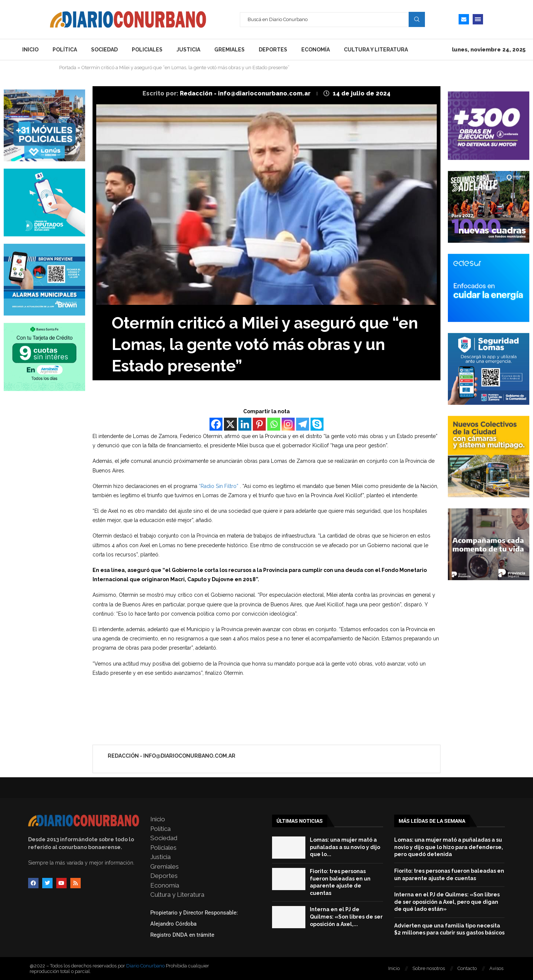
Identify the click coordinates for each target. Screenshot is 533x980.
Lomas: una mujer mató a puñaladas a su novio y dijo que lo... (345, 847)
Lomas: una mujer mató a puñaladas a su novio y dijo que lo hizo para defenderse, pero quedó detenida (449, 847)
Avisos (496, 968)
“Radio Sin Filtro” (219, 486)
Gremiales (229, 50)
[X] (230, 424)
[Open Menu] (478, 19)
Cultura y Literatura (376, 50)
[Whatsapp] (274, 424)
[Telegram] (303, 424)
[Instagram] (288, 424)
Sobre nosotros (429, 968)
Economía (316, 50)
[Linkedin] (245, 424)
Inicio (30, 50)
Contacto (467, 968)
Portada (68, 68)
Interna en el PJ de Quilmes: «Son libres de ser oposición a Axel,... (346, 917)
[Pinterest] (259, 424)
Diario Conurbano (145, 966)
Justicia (188, 50)
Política (65, 50)
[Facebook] (216, 424)
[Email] (464, 19)
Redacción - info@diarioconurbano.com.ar (246, 93)
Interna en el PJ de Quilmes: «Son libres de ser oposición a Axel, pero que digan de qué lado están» (447, 902)
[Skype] (317, 424)
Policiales (147, 50)
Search (417, 19)
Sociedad (104, 50)
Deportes (273, 50)
